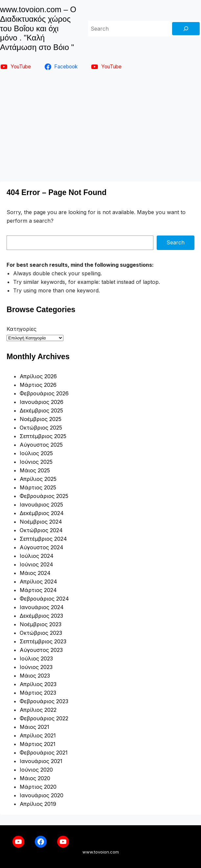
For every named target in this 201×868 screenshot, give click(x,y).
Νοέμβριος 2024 (41, 522)
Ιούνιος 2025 (36, 462)
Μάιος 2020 (35, 778)
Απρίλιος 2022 (38, 710)
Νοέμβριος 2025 (41, 419)
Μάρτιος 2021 (38, 744)
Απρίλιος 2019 (38, 804)
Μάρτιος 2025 (38, 487)
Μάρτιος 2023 (38, 693)
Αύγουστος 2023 (41, 650)
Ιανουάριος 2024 (42, 607)
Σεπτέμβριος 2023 (43, 641)
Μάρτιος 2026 (38, 385)
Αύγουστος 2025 (41, 445)
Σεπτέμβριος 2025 (43, 436)
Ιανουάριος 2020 (42, 795)
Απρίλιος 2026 (38, 376)
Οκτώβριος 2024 (41, 530)
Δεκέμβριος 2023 (41, 616)
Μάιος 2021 (34, 727)
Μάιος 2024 (35, 573)
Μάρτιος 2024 (38, 590)
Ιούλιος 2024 (37, 556)
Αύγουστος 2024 (42, 547)
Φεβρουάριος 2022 (44, 718)
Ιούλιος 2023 (36, 658)
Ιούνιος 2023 (36, 667)
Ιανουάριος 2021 (41, 761)
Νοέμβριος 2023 (41, 624)
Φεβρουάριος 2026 (44, 393)
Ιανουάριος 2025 (41, 505)
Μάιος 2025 (35, 470)
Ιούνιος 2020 (36, 770)
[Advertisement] (100, 125)
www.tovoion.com (101, 852)
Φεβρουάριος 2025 (44, 496)
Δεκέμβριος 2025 (41, 410)
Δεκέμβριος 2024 (42, 513)
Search (176, 242)
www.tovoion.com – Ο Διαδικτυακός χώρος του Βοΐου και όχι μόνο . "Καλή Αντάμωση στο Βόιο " (38, 28)
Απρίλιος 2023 (38, 684)
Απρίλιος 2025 (38, 479)
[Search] (186, 29)
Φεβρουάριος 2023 (44, 701)
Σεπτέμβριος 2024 (43, 539)
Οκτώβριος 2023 (41, 633)
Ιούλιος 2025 (36, 453)
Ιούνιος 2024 (36, 564)
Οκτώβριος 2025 (41, 428)
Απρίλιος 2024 (38, 582)
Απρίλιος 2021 (38, 735)
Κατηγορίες (22, 329)
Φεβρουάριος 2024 (44, 599)
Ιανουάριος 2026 (42, 402)
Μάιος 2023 (35, 676)
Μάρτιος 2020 (38, 787)
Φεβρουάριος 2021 (44, 753)
